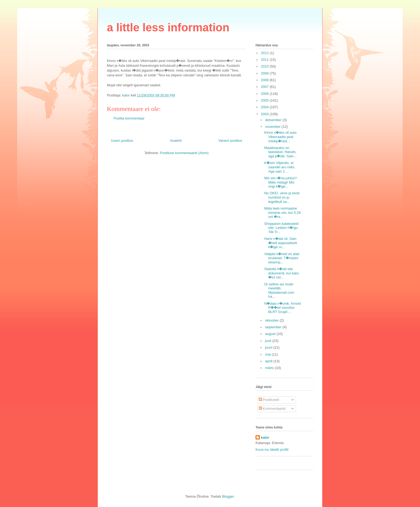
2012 (265, 53)
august (271, 334)
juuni (269, 347)
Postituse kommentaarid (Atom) (184, 153)
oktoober (272, 320)
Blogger (228, 496)
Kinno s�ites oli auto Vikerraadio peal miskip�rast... (280, 137)
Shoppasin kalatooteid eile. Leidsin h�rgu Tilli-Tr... (281, 228)
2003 (265, 114)
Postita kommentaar (129, 118)
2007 (265, 87)
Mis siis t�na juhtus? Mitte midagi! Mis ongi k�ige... (280, 182)
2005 (265, 100)
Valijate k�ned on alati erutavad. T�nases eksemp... (282, 258)
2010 (265, 66)
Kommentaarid (272, 409)
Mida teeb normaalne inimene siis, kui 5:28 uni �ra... (282, 213)
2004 (265, 107)
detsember (274, 120)
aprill (269, 361)
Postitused (269, 400)
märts (270, 368)
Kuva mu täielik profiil (272, 450)
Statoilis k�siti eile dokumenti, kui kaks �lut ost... (281, 273)
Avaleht (176, 141)
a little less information (168, 27)
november (273, 127)
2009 (265, 73)
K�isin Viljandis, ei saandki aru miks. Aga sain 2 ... (280, 167)
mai (269, 354)
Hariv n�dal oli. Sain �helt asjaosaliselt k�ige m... (280, 243)
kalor (265, 437)
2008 (265, 80)
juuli (269, 341)
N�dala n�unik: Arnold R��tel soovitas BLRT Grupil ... (282, 308)
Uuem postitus (122, 141)
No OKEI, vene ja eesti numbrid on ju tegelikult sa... (282, 197)
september (274, 327)
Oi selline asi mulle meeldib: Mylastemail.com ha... (279, 290)
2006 (265, 94)
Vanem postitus (230, 141)
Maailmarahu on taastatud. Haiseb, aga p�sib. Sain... (280, 152)
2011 (265, 60)
